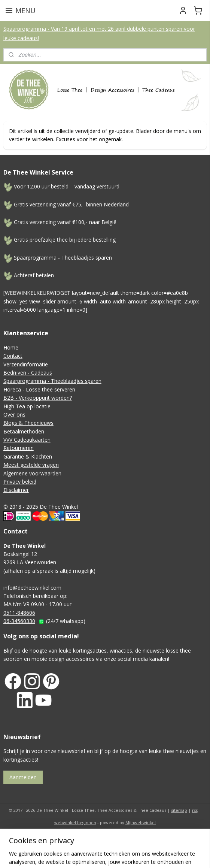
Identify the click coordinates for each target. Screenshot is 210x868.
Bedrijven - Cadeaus (28, 373)
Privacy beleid (20, 482)
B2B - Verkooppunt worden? (38, 398)
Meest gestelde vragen (31, 465)
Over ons (14, 415)
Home (11, 347)
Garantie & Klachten (28, 456)
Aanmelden (23, 777)
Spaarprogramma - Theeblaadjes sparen (52, 381)
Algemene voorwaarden (32, 473)
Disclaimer (16, 490)
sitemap (179, 810)
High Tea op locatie (27, 406)
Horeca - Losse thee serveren (39, 389)
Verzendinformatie (26, 364)
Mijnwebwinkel (141, 822)
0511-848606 (19, 613)
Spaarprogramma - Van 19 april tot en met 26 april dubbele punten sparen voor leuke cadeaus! (99, 33)
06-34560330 (19, 621)
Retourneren (19, 448)
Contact (13, 356)
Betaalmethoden (24, 431)
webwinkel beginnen (75, 822)
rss (195, 810)
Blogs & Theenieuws (28, 423)
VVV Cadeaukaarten (27, 440)
